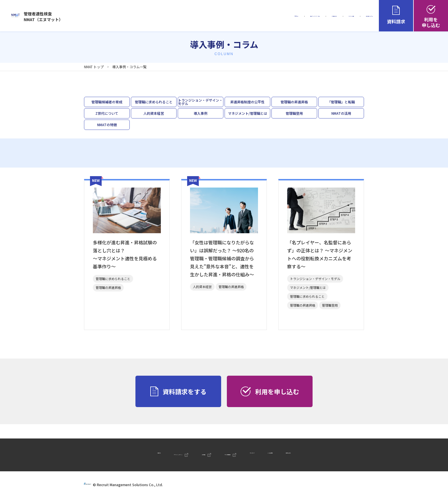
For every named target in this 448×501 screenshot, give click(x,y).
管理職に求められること (154, 102)
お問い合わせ (341, 456)
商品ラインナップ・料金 (235, 16)
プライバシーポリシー (142, 456)
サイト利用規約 (228, 456)
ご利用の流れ (281, 16)
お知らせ (103, 456)
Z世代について (107, 113)
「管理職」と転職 (341, 102)
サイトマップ (271, 456)
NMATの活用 (341, 113)
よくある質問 (306, 456)
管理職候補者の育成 (107, 102)
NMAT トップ (94, 67)
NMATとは (191, 16)
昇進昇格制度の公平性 (247, 102)
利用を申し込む (431, 17)
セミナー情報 (317, 16)
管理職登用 (294, 113)
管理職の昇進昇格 (294, 102)
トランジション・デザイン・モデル (200, 102)
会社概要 (187, 456)
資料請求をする (178, 391)
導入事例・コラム (357, 16)
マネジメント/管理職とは (248, 113)
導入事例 (201, 113)
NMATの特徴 (107, 125)
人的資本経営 (154, 113)
